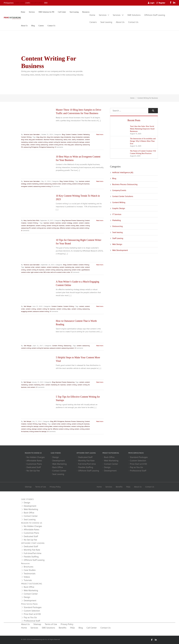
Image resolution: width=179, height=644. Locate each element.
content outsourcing (45, 184)
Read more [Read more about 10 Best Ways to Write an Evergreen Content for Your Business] (100, 181)
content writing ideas (72, 225)
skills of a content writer (58, 272)
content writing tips (53, 228)
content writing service (56, 145)
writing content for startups (38, 431)
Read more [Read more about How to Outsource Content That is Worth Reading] (100, 346)
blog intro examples (53, 137)
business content (49, 223)
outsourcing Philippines (31, 147)
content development (28, 225)
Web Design (117, 244)
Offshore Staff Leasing (155, 15)
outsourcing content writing (42, 186)
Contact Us (51, 26)
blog (38, 137)
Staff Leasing (118, 238)
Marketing (117, 220)
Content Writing (26, 137)
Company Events (119, 190)
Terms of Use (41, 487)
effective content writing (68, 228)
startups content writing (39, 429)
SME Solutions (134, 15)
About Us (24, 26)
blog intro (43, 137)
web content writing (82, 228)
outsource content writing (41, 311)
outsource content (55, 348)
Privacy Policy (55, 487)
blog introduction (66, 137)
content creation (84, 223)
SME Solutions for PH (46, 12)
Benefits (119, 487)
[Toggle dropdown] (108, 15)
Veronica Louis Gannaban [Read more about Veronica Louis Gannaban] (32, 134)
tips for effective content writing (58, 429)
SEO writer (47, 272)
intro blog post (69, 145)
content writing (43, 142)
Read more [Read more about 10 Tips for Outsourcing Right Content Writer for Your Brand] (100, 265)
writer (68, 272)
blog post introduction (36, 140)
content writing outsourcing (39, 145)
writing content (74, 429)
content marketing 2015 (36, 385)
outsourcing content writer (72, 270)
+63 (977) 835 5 (37, 3)
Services (32, 12)
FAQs (128, 487)
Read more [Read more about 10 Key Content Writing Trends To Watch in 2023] (100, 220)
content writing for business (57, 142)
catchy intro (67, 140)
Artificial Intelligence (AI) (123, 172)
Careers (41, 26)
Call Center (62, 12)
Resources (86, 12)
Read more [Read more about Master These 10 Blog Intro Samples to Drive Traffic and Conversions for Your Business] (100, 134)
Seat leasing (117, 232)
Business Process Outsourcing (53, 140)
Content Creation (71, 134)
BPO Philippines (59, 421)
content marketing (33, 184)
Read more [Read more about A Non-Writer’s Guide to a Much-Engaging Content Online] (100, 306)
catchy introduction (78, 140)
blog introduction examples (81, 137)
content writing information (62, 426)
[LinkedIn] (174, 3)
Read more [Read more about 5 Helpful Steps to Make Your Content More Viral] (100, 382)
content (75, 223)
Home (23, 12)
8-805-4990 (20, 3)
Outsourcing (67, 346)
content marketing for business (56, 385)
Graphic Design (119, 208)
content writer (33, 142)
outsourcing (78, 145)
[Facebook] (171, 3)
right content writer (37, 272)
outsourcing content (68, 348)
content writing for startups (76, 142)
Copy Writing (42, 424)
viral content (31, 387)
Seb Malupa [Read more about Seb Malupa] (27, 306)
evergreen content (27, 186)
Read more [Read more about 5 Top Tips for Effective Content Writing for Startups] (100, 421)
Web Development (120, 250)
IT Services (117, 214)
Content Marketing (83, 134)
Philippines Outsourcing (46, 147)
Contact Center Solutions (123, 196)
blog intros (25, 140)
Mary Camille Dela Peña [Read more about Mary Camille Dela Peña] (31, 220)
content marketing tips (67, 267)
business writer (30, 267)
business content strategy (64, 223)
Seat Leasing (74, 12)
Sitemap (28, 487)
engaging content (27, 311)
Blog (33, 26)
